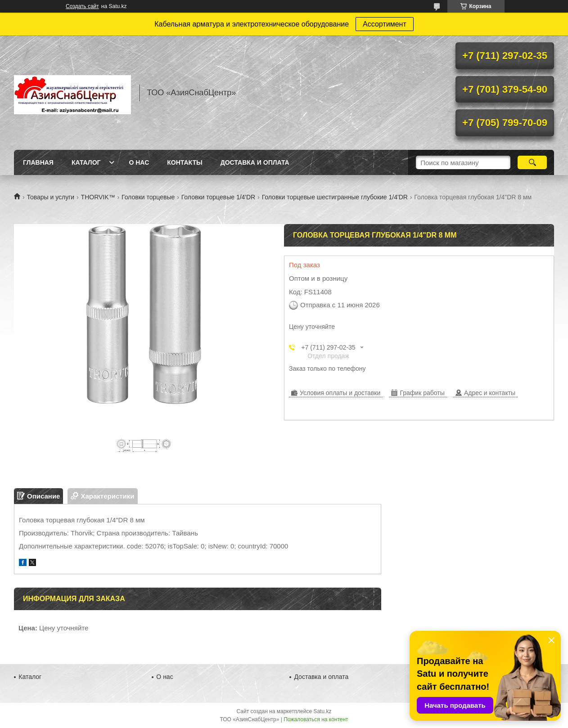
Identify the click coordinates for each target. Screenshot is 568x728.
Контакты (185, 162)
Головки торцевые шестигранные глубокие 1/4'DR (335, 197)
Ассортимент (385, 24)
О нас (139, 162)
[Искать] (532, 162)
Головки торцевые (148, 197)
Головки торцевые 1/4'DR (219, 197)
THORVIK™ (98, 197)
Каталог (86, 162)
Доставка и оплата (255, 162)
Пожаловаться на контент (316, 719)
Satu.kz (322, 711)
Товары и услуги (50, 197)
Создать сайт (82, 6)
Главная (38, 162)
